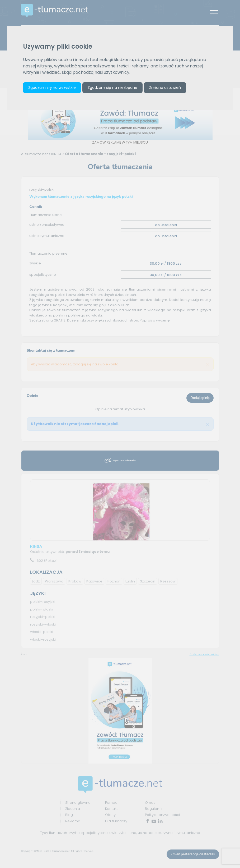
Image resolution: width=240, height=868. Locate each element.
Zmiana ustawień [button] (165, 88)
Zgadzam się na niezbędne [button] (112, 88)
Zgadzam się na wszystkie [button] (52, 88)
